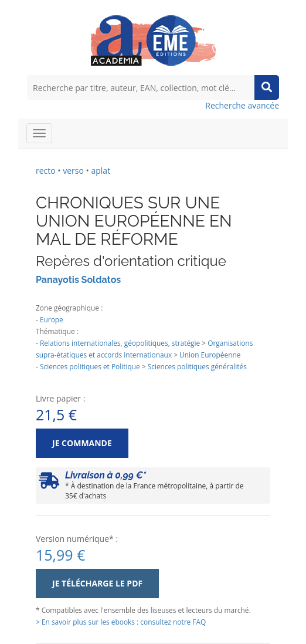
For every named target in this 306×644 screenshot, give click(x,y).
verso (73, 171)
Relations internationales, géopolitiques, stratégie (120, 343)
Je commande (82, 443)
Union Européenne (210, 355)
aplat (101, 171)
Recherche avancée (242, 105)
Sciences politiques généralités (197, 366)
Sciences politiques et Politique (90, 366)
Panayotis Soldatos (78, 280)
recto (46, 171)
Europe (52, 319)
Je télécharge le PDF (97, 583)
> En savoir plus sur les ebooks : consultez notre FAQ (121, 622)
